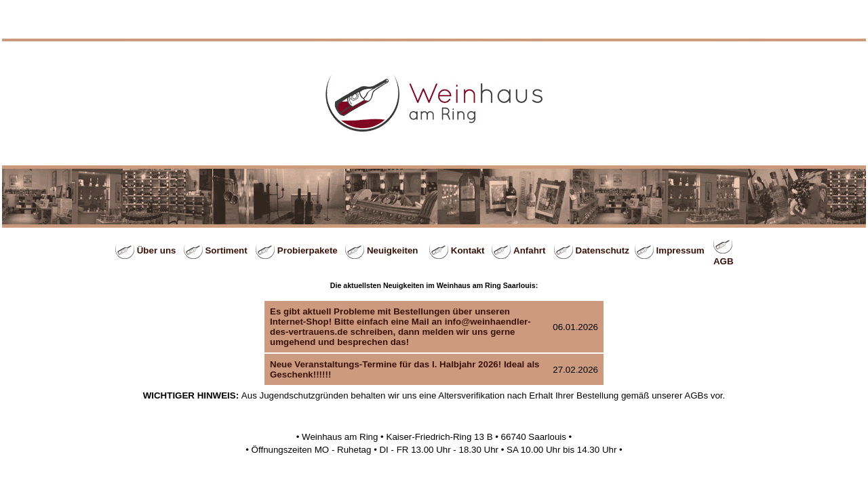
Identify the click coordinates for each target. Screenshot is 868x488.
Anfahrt (529, 250)
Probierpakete (308, 250)
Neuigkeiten (393, 250)
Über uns (157, 250)
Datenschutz (603, 250)
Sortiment (226, 250)
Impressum (680, 250)
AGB (724, 261)
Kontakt (468, 250)
